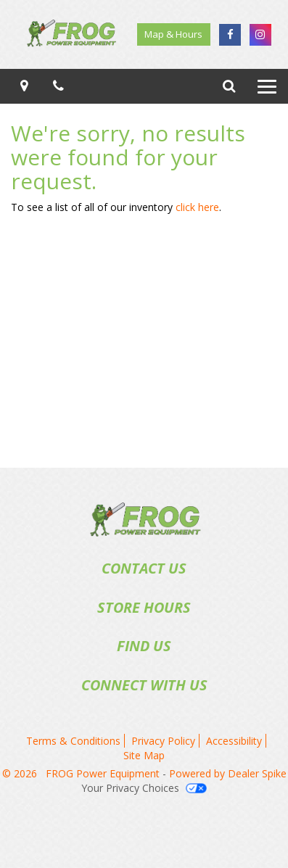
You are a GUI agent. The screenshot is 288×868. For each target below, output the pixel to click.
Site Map (144, 755)
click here (197, 207)
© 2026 (24, 773)
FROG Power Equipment (104, 773)
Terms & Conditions (73, 741)
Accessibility (234, 741)
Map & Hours (173, 34)
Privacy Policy (163, 741)
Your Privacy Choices (144, 788)
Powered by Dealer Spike (228, 773)
